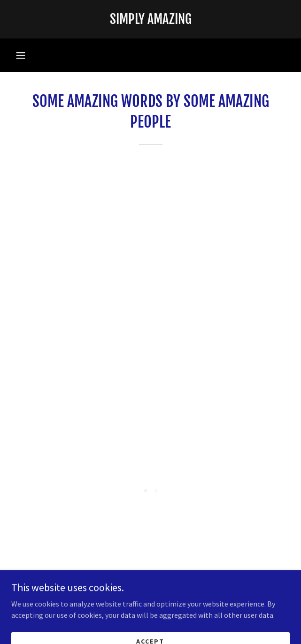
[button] (21, 55)
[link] (150, 19)
